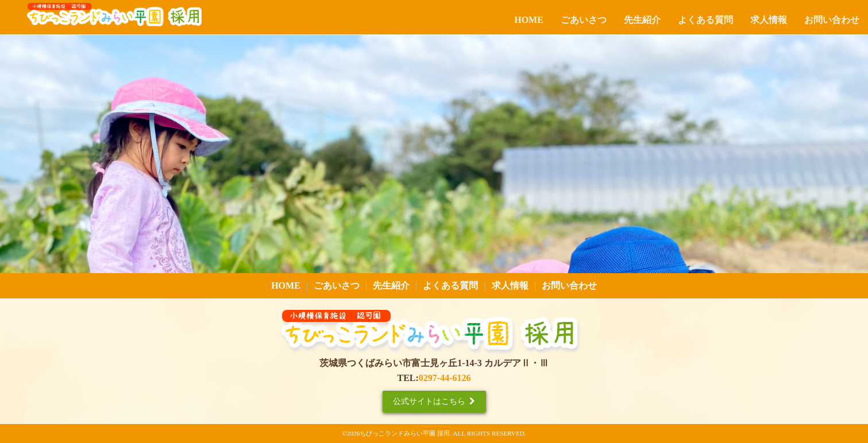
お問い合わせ (832, 20)
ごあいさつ (584, 20)
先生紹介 (642, 20)
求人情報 (769, 20)
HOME (529, 20)
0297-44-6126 (445, 378)
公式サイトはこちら (434, 401)
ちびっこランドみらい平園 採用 (405, 433)
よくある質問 (705, 20)
